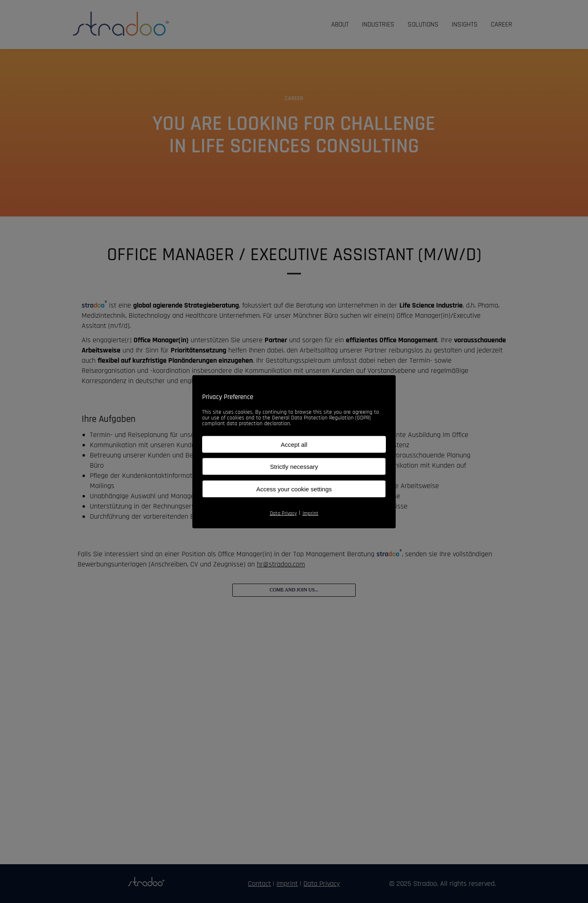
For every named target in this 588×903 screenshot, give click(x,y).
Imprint (311, 513)
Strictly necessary (294, 466)
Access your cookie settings (294, 489)
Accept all (294, 444)
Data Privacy (283, 513)
